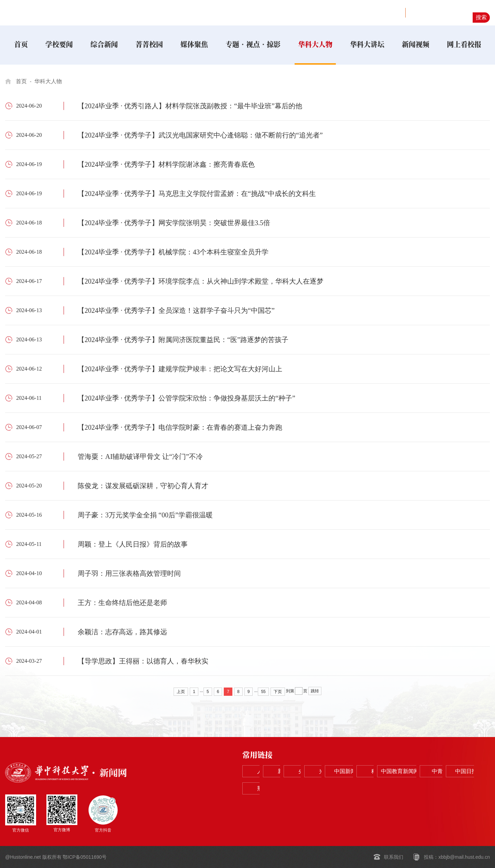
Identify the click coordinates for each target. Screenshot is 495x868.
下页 (278, 692)
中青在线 (364, 789)
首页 (21, 81)
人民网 (265, 772)
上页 (181, 692)
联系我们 (394, 857)
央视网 (364, 772)
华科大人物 (48, 81)
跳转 (315, 691)
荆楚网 (463, 789)
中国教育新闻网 (315, 789)
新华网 (315, 772)
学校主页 (366, 13)
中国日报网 (414, 789)
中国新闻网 (463, 772)
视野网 (389, 13)
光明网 (414, 772)
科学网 (265, 789)
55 (263, 692)
